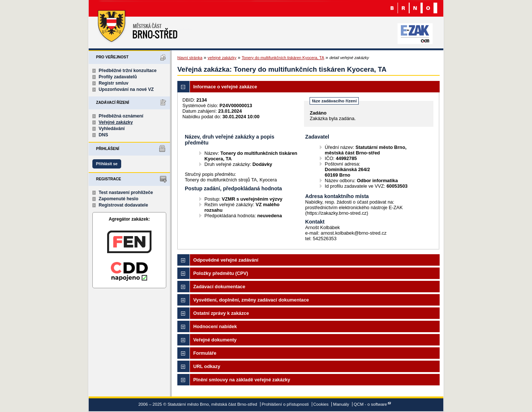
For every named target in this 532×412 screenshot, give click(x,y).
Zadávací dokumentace (219, 287)
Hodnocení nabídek (215, 326)
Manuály (341, 404)
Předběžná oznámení (121, 116)
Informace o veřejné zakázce (225, 87)
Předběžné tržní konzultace (128, 71)
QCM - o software (370, 404)
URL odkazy (207, 366)
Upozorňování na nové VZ (126, 89)
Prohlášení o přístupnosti (285, 404)
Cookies (321, 404)
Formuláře (205, 353)
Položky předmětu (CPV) (221, 273)
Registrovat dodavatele (123, 205)
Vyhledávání (112, 129)
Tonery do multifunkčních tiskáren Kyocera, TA (283, 58)
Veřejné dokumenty (215, 340)
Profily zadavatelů (118, 77)
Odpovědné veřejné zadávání (226, 260)
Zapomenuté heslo (118, 199)
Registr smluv (113, 83)
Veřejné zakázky (116, 122)
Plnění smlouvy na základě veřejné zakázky (242, 380)
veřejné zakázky (222, 58)
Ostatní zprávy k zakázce (221, 313)
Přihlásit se (107, 164)
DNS (103, 135)
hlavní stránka (190, 58)
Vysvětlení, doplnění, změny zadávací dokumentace (251, 300)
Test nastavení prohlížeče (126, 193)
